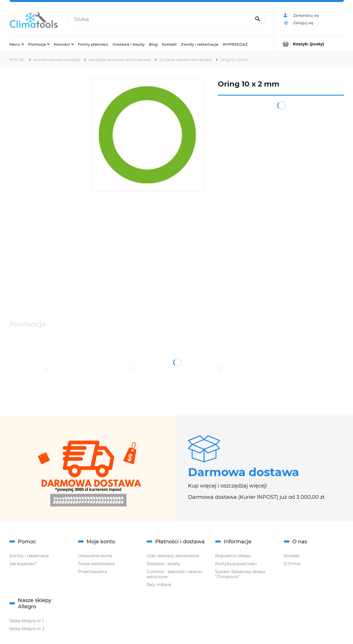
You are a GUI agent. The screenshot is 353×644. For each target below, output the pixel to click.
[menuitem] (17, 44)
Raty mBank (159, 585)
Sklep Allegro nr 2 (27, 629)
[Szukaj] (258, 19)
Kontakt (292, 556)
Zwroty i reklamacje (29, 556)
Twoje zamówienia (96, 564)
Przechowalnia (92, 572)
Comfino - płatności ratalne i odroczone (175, 574)
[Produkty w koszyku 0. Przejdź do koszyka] (309, 44)
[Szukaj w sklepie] (160, 19)
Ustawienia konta (95, 556)
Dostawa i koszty (163, 564)
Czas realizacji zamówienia (173, 556)
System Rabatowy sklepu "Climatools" (240, 574)
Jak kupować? (23, 564)
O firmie (292, 564)
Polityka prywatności (236, 564)
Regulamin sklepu (233, 556)
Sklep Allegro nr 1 (27, 621)
